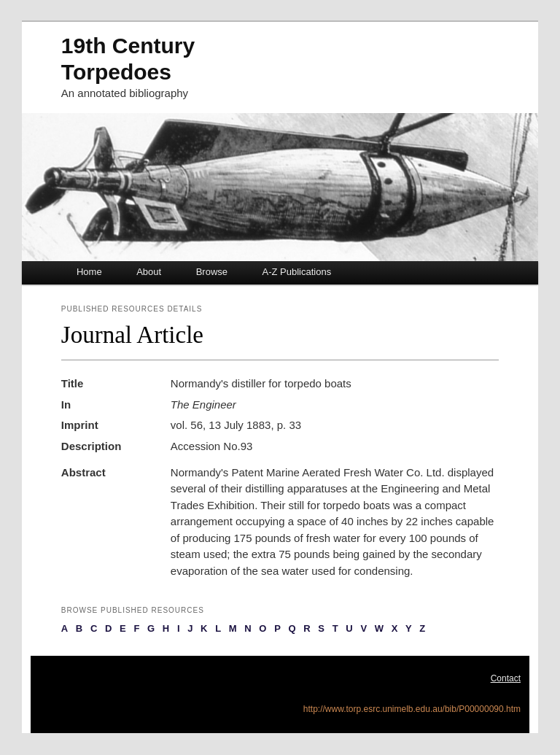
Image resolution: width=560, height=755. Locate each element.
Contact (506, 678)
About (149, 272)
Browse (212, 272)
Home (89, 272)
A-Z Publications (297, 272)
